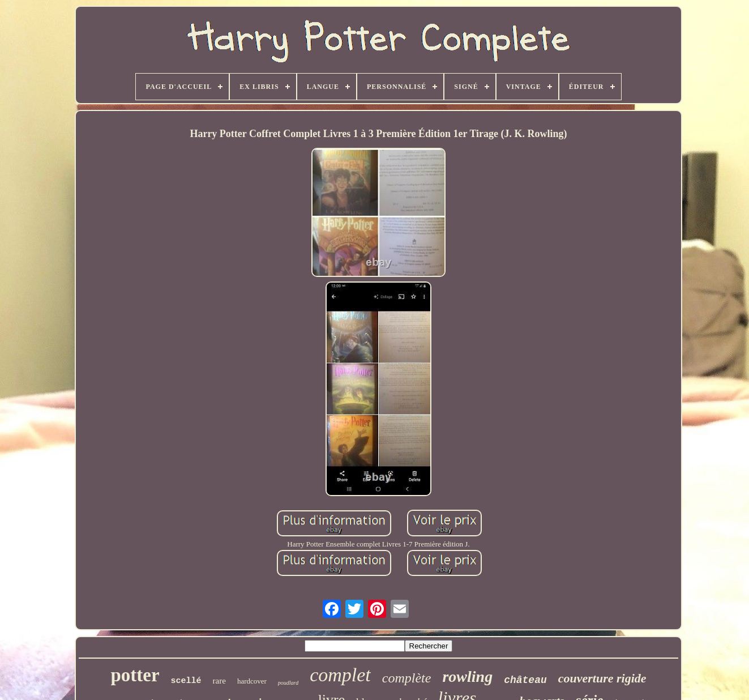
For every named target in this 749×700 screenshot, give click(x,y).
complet (340, 675)
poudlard (288, 683)
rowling (467, 676)
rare (219, 681)
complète (407, 678)
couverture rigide (602, 678)
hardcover (252, 681)
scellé (186, 681)
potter (135, 675)
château (525, 680)
